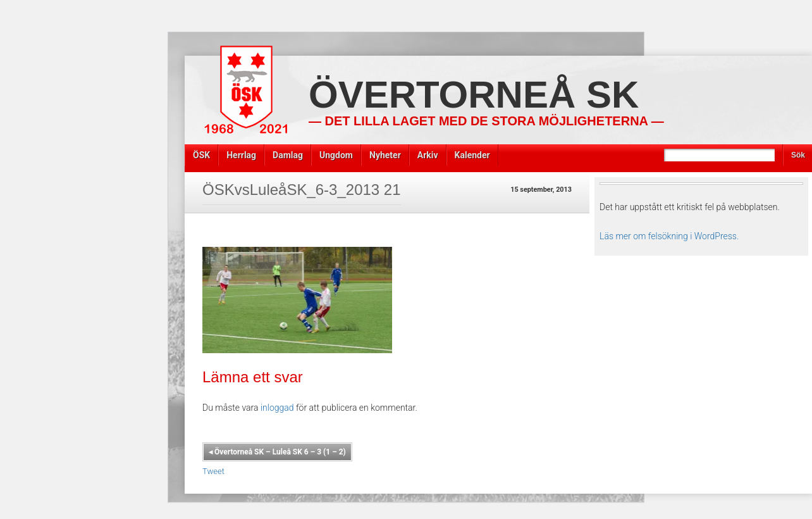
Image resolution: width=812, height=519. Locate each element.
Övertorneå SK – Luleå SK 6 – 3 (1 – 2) (277, 452)
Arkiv (428, 155)
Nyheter (385, 155)
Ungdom (336, 155)
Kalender (472, 155)
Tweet (213, 471)
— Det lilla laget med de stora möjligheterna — (486, 121)
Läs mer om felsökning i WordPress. (669, 236)
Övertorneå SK (474, 95)
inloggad (277, 408)
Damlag (288, 155)
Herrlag (241, 155)
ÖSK (201, 155)
